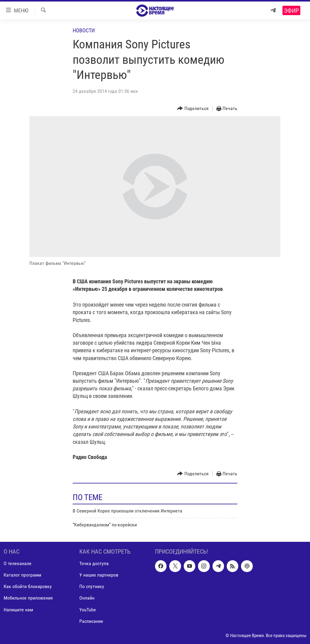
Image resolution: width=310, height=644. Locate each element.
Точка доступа (94, 563)
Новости (84, 30)
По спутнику (92, 586)
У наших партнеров (99, 575)
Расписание (91, 621)
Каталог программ (22, 575)
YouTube (88, 609)
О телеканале (18, 563)
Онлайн (87, 598)
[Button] (193, 109)
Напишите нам (18, 609)
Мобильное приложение (28, 598)
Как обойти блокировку (28, 586)
